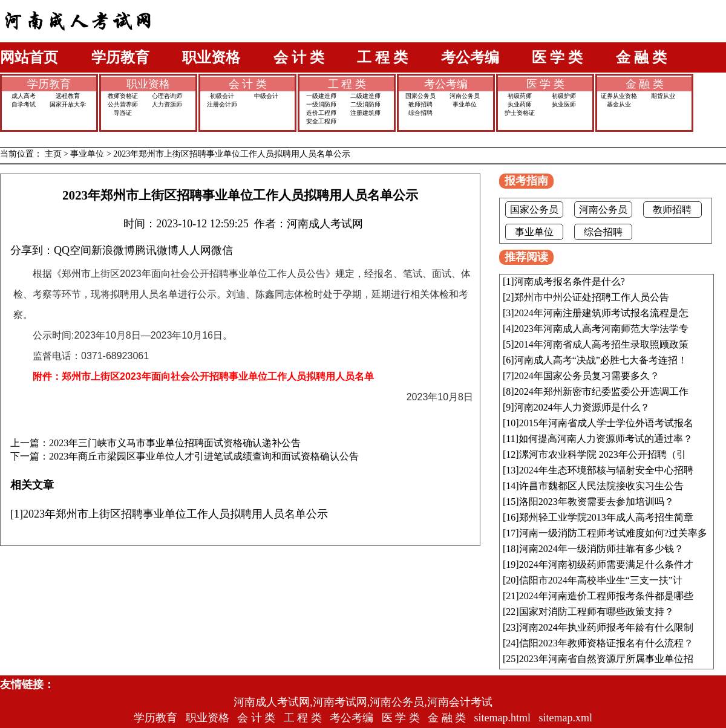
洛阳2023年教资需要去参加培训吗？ (597, 502)
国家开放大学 (68, 104)
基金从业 (619, 104)
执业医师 (564, 104)
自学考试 (24, 104)
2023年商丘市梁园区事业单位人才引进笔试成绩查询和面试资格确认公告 (204, 457)
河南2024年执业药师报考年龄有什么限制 (606, 627)
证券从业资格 (619, 96)
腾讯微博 (157, 250)
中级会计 (266, 96)
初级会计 (222, 96)
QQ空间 (73, 250)
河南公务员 (465, 96)
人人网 (195, 250)
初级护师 (564, 96)
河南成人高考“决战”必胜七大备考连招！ (601, 360)
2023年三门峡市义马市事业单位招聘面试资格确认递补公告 (175, 443)
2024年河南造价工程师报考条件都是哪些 (606, 596)
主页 (53, 154)
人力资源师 (167, 104)
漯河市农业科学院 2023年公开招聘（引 (603, 454)
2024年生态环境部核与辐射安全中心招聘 (606, 470)
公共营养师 (123, 104)
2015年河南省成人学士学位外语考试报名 (606, 423)
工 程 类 (382, 57)
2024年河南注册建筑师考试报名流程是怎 (601, 313)
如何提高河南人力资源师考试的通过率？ (606, 439)
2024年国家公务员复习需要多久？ (587, 376)
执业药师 (520, 104)
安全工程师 (321, 121)
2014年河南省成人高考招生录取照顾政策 (601, 344)
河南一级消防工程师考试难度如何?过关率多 (613, 533)
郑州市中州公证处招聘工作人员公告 (592, 297)
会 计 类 (299, 57)
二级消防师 (365, 104)
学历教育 (120, 57)
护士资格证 (520, 113)
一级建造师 (321, 96)
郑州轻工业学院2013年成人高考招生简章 (606, 517)
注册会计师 (222, 104)
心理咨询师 (167, 96)
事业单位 (465, 104)
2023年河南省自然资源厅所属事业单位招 (606, 659)
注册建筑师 (365, 113)
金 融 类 (641, 57)
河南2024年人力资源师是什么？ (582, 407)
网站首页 (29, 57)
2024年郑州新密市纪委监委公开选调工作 (601, 392)
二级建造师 (365, 96)
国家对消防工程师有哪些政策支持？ (597, 612)
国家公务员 (420, 96)
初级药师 (520, 96)
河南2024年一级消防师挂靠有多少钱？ (601, 549)
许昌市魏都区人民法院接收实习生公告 (601, 486)
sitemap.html (503, 718)
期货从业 (663, 96)
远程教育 (68, 96)
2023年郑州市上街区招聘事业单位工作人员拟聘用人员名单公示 (232, 154)
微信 (222, 250)
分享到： (32, 250)
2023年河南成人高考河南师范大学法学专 (601, 329)
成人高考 (24, 96)
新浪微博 (113, 250)
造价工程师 (321, 113)
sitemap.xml (566, 718)
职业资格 (211, 57)
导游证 (123, 113)
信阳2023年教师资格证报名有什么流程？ (606, 643)
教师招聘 (420, 104)
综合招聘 (420, 113)
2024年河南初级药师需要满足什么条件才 (606, 564)
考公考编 (470, 57)
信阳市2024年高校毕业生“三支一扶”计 (601, 580)
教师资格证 (123, 96)
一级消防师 (321, 104)
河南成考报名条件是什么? (570, 281)
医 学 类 (557, 57)
